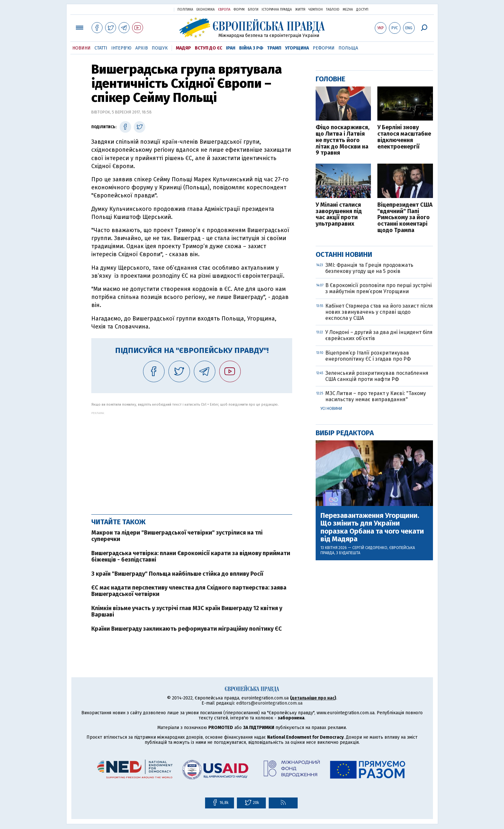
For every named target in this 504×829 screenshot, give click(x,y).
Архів (142, 48)
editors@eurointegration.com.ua (269, 703)
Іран (231, 48)
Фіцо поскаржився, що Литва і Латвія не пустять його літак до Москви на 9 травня (342, 140)
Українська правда (153, 9)
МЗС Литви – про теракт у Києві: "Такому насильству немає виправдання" (376, 396)
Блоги (253, 10)
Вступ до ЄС (208, 48)
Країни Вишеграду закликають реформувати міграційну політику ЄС (187, 629)
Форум (239, 10)
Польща (348, 48)
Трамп (274, 48)
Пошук (160, 48)
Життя (300, 10)
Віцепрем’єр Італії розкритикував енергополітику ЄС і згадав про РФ (368, 356)
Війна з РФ (251, 48)
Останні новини (344, 254)
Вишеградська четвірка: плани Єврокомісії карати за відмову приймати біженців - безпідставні (191, 556)
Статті (101, 48)
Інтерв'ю (121, 48)
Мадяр (183, 48)
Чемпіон (316, 10)
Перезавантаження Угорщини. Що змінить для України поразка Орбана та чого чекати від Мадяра (372, 527)
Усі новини (331, 409)
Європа (224, 10)
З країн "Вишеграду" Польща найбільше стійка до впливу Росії (177, 574)
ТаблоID (333, 10)
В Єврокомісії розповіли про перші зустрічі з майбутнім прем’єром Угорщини (378, 288)
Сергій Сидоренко (370, 548)
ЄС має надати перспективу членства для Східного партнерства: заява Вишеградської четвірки (189, 591)
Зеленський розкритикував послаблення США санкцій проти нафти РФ (377, 376)
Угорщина (297, 48)
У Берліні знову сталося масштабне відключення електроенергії (404, 137)
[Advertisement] (192, 460)
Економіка (206, 10)
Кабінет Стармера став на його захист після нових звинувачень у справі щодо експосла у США (379, 312)
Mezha (348, 10)
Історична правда (277, 10)
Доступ (362, 10)
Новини (81, 48)
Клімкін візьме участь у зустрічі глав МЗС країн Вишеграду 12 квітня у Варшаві (187, 611)
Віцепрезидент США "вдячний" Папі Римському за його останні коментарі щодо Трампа (405, 218)
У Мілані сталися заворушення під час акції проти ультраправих (339, 215)
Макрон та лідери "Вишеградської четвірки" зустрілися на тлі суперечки (177, 536)
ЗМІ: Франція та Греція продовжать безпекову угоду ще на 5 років (369, 268)
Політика (185, 10)
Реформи (324, 48)
